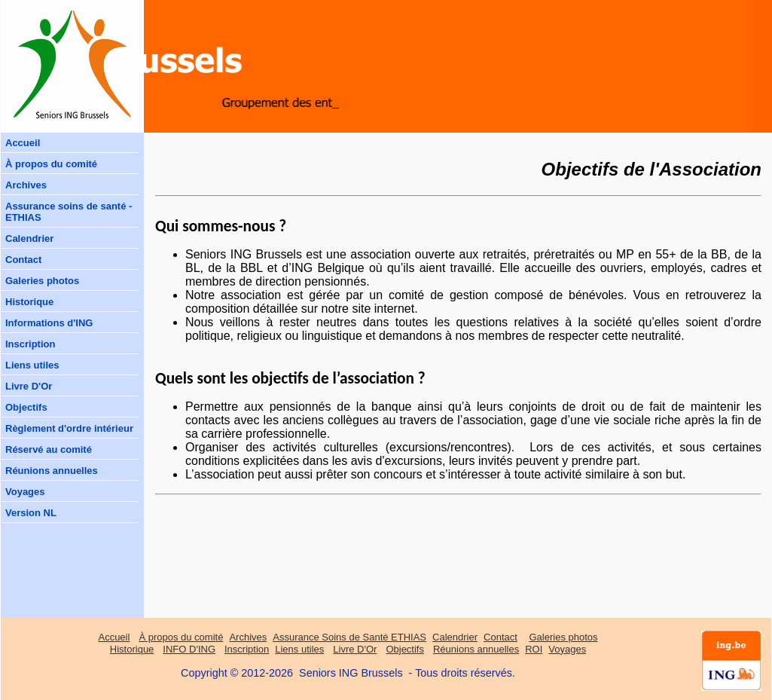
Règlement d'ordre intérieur (69, 428)
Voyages (25, 492)
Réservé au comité (49, 449)
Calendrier (29, 238)
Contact (23, 260)
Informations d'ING (49, 323)
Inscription (30, 344)
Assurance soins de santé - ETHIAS (69, 212)
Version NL (31, 513)
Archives (26, 185)
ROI (534, 649)
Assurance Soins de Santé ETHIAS (349, 637)
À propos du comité (51, 164)
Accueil (23, 143)
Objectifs (26, 407)
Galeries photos (42, 281)
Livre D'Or (29, 386)
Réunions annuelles (52, 471)
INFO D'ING (189, 649)
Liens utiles (32, 365)
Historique (29, 302)
